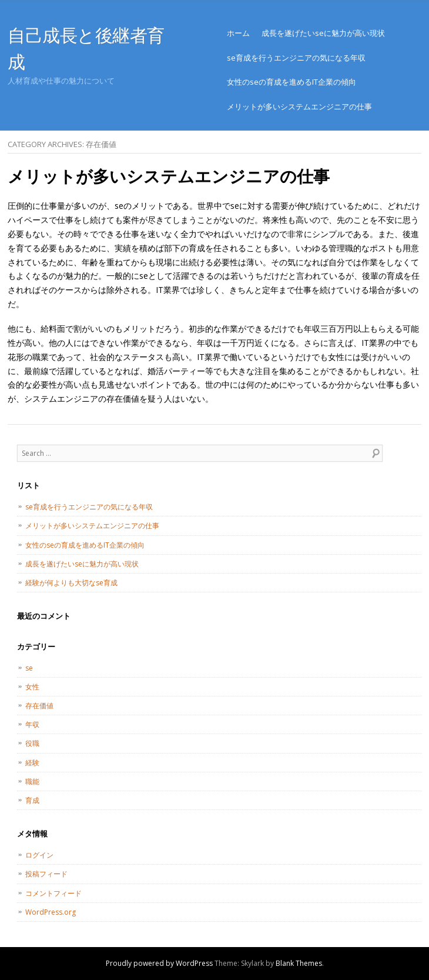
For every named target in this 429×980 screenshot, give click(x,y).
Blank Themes (299, 963)
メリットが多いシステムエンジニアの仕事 (299, 106)
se (29, 668)
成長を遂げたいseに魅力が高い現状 (323, 33)
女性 (32, 687)
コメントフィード (53, 893)
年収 (32, 724)
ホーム (238, 33)
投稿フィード (46, 874)
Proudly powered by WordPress (159, 963)
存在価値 (39, 706)
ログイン (39, 855)
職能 (32, 781)
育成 (32, 800)
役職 (32, 743)
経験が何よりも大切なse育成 (71, 583)
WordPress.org (51, 912)
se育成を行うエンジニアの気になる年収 (296, 58)
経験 (32, 763)
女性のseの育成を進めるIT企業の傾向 (291, 82)
